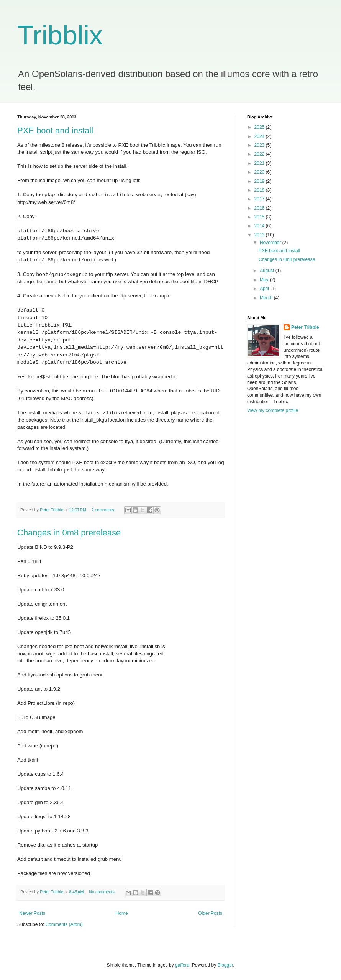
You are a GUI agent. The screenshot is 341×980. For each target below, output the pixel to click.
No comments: (103, 892)
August (268, 271)
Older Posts (210, 913)
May (265, 280)
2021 (260, 163)
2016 (260, 208)
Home (122, 913)
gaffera (182, 965)
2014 (260, 226)
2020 (260, 172)
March (267, 298)
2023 (260, 145)
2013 (260, 235)
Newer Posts (32, 913)
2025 (260, 127)
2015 (260, 217)
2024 (260, 136)
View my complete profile (273, 410)
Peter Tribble (305, 327)
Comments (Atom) (64, 924)
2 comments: (104, 510)
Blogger (225, 965)
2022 (260, 154)
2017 (260, 199)
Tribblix (60, 35)
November (271, 243)
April (265, 289)
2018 (260, 190)
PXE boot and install (55, 131)
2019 (260, 181)
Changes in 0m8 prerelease (69, 533)
